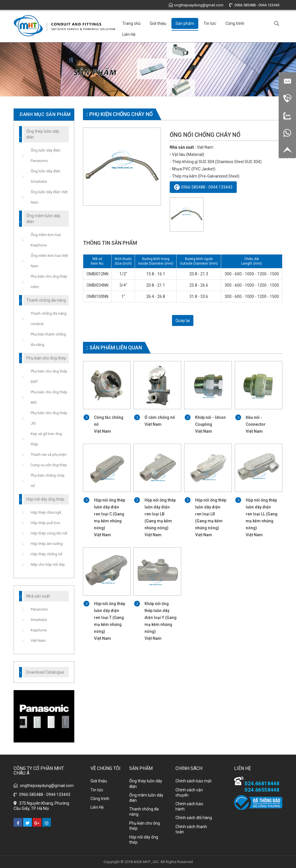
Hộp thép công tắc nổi (49, 533)
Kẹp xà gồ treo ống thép (46, 439)
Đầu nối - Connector (262, 425)
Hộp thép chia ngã (46, 512)
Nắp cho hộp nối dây (48, 564)
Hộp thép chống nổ (46, 554)
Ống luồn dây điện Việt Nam (49, 197)
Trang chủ (131, 23)
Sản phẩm (185, 23)
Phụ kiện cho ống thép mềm (49, 282)
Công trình (235, 23)
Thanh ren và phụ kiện (49, 455)
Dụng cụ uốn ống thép (49, 465)
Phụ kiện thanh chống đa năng (48, 339)
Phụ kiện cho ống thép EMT (49, 376)
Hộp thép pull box (45, 523)
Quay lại (183, 320)
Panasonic (39, 609)
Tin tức (210, 23)
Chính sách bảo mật (194, 781)
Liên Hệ (129, 34)
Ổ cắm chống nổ (161, 421)
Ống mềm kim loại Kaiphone (46, 240)
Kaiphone (39, 630)
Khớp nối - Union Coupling (211, 425)
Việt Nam (38, 641)
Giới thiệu (158, 23)
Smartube (39, 620)
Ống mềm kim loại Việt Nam (49, 261)
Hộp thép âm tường (47, 544)
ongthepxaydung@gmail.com (196, 5)
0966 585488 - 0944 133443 (254, 5)
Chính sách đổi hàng (194, 818)
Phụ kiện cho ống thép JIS (49, 418)
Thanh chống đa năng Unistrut (49, 319)
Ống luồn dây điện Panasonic (46, 155)
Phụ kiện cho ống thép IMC (49, 397)
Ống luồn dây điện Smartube (46, 176)
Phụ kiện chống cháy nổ (48, 481)
